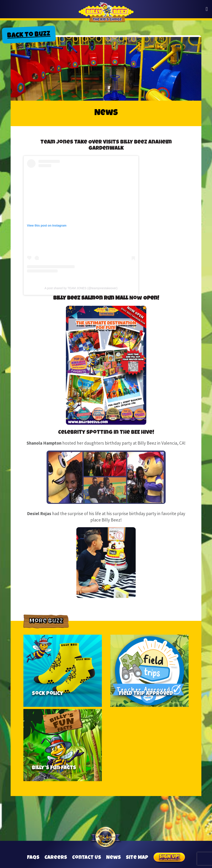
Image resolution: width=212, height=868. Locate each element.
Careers (56, 858)
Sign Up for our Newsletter (169, 858)
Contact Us (87, 858)
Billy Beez (106, 15)
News (113, 858)
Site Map (137, 858)
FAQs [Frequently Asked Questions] (33, 858)
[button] (207, 9)
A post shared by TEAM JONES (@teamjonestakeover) (81, 288)
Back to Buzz (29, 35)
